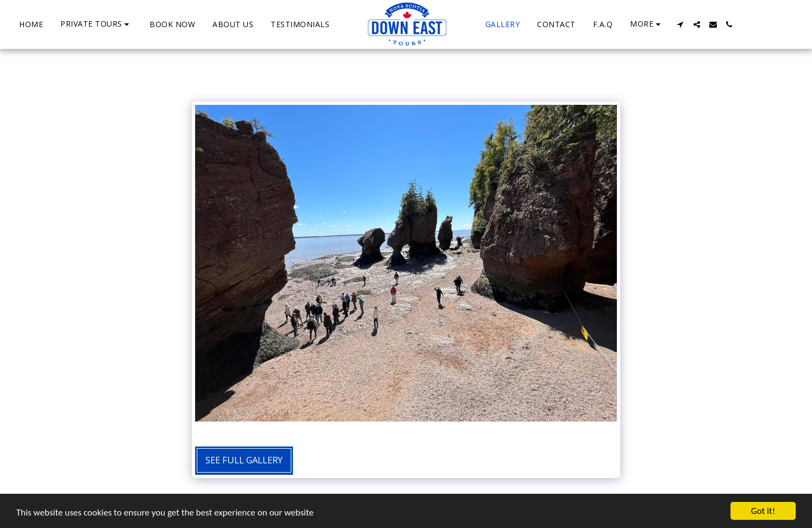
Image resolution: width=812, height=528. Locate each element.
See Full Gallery (244, 460)
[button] (96, 24)
